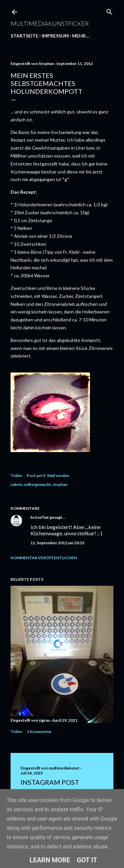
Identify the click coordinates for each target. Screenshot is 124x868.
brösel (36, 517)
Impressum (55, 36)
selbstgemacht (37, 484)
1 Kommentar (39, 732)
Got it (87, 860)
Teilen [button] (16, 475)
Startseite (24, 36)
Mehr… (81, 36)
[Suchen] (109, 10)
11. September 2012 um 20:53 (57, 543)
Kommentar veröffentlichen (44, 558)
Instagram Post (50, 782)
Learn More (50, 860)
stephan (60, 484)
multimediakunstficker (50, 24)
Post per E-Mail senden (48, 475)
